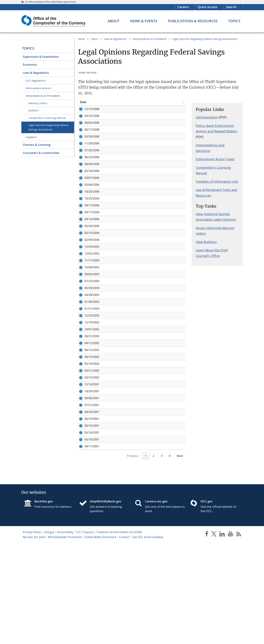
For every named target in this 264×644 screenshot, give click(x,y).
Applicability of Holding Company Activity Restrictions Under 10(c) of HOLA (141, 299)
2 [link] (154, 557)
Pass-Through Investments (119, 173)
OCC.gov (207, 602)
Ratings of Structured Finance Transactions (130, 148)
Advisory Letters (38, 103)
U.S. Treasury (85, 633)
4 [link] (170, 557)
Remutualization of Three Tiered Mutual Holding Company (140, 353)
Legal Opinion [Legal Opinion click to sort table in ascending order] (111, 102)
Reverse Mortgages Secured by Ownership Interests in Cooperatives (137, 407)
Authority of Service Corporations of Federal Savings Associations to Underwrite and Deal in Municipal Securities (141, 506)
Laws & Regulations (36, 73)
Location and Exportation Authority (125, 236)
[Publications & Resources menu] (193, 21)
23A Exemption (207, 117)
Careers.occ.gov (156, 602)
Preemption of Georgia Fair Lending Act (128, 367)
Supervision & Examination (41, 57)
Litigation (31, 137)
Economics (30, 65)
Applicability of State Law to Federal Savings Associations (139, 497)
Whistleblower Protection (65, 638)
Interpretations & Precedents (43, 96)
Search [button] (231, 7)
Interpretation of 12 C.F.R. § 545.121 (125, 451)
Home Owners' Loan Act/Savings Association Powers (136, 374)
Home (82, 39)
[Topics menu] (234, 21)
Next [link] (180, 557)
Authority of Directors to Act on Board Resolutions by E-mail (141, 533)
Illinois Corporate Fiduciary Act (122, 215)
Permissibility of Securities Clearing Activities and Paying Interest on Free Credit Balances (139, 157)
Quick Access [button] (208, 7)
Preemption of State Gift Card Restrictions (129, 180)
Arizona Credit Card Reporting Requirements (131, 444)
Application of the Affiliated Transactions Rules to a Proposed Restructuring (142, 488)
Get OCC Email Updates (148, 638)
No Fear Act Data (34, 638)
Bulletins (34, 110)
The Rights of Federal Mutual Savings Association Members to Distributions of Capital (142, 396)
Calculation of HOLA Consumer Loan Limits (130, 186)
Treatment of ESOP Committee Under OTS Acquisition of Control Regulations (139, 478)
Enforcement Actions (38, 88)
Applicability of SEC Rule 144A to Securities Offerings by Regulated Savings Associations (138, 317)
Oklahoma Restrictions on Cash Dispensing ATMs (134, 416)
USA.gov (49, 633)
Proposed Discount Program (121, 130)
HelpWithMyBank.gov (105, 602)
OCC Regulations (36, 80)
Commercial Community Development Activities (133, 290)
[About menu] (114, 21)
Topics (28, 48)
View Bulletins (206, 242)
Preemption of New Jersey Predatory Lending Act (134, 339)
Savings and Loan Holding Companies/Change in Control (139, 381)
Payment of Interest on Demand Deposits (129, 346)
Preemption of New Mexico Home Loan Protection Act (137, 332)
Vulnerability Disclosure (100, 638)
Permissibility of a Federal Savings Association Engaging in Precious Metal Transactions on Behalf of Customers (140, 206)
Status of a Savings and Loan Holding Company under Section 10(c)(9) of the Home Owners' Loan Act (142, 524)
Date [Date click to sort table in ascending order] (83, 102)
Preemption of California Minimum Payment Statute (136, 387)
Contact (124, 638)
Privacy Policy (32, 633)
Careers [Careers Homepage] (183, 7)
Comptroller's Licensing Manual (47, 118)
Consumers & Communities (41, 153)
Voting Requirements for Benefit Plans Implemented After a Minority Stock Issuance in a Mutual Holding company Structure (141, 247)
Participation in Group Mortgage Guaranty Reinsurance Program (138, 281)
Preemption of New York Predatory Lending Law (133, 360)
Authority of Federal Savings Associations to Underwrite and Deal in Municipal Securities (141, 467)
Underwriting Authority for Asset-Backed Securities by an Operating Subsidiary (139, 260)
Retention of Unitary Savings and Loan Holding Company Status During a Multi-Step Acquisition (139, 271)
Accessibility (65, 633)
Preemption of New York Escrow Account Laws (132, 326)
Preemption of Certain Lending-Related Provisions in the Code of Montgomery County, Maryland (143, 195)
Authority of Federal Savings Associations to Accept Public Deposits (140, 122)
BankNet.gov (44, 602)
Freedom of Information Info (217, 181)
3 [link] (162, 557)
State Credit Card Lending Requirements (128, 515)
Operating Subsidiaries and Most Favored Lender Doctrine (140, 166)
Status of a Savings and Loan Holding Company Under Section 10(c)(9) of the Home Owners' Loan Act (142, 111)
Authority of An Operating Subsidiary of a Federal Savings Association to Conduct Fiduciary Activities (139, 425)
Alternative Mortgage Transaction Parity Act (130, 308)
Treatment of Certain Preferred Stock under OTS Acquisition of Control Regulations (141, 139)
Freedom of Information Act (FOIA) (119, 633)
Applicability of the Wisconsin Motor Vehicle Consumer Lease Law (142, 436)
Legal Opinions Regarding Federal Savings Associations (48, 127)
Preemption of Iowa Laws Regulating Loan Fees (132, 458)
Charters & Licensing (37, 145)
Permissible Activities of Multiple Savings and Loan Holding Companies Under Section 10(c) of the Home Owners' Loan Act (140, 543)
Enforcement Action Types (215, 159)
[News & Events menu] (144, 21)
